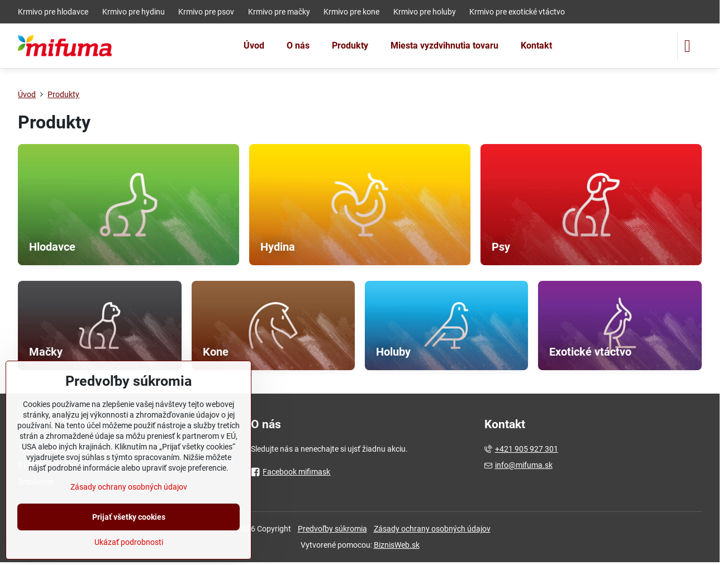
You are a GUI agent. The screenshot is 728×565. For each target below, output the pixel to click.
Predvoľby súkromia (332, 529)
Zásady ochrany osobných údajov (432, 529)
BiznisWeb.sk (397, 545)
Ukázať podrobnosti (129, 542)
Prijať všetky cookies (129, 517)
